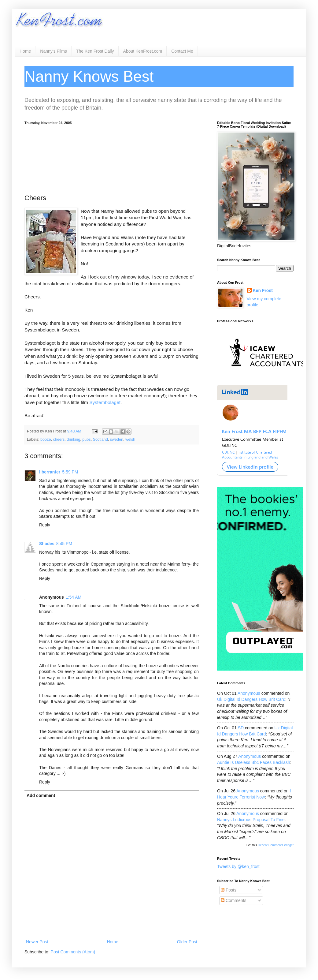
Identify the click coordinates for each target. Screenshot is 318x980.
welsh (130, 440)
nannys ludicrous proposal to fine (251, 820)
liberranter (50, 472)
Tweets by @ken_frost (238, 866)
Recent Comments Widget (276, 845)
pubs (86, 440)
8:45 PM (64, 544)
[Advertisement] (112, 158)
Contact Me (182, 51)
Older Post (187, 942)
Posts (229, 890)
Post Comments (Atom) (73, 952)
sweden (117, 440)
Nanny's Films (53, 51)
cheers (59, 440)
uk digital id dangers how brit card (251, 699)
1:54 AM (74, 597)
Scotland (100, 440)
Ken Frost (263, 290)
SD (241, 728)
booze (46, 440)
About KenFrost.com (143, 51)
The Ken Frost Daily (95, 51)
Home (25, 51)
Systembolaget (105, 402)
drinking (73, 440)
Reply (45, 525)
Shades (47, 544)
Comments (234, 900)
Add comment (41, 795)
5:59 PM (70, 472)
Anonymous (249, 693)
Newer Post (37, 942)
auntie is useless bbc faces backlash (254, 762)
